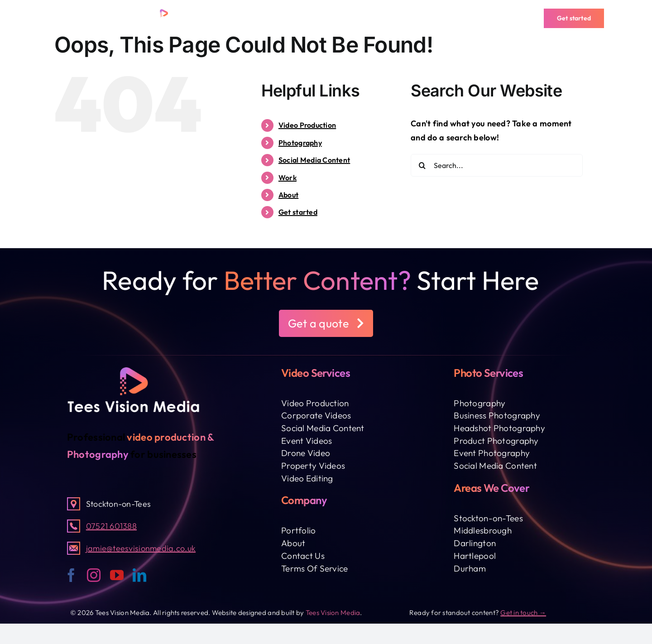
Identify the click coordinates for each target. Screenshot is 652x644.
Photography (300, 143)
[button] (326, 323)
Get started (298, 212)
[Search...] (497, 165)
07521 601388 (111, 526)
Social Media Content (314, 160)
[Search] (422, 165)
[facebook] (71, 575)
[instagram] (94, 575)
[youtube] (117, 575)
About (288, 195)
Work (288, 178)
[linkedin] (139, 575)
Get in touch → (523, 613)
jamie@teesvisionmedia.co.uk (141, 548)
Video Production (307, 125)
